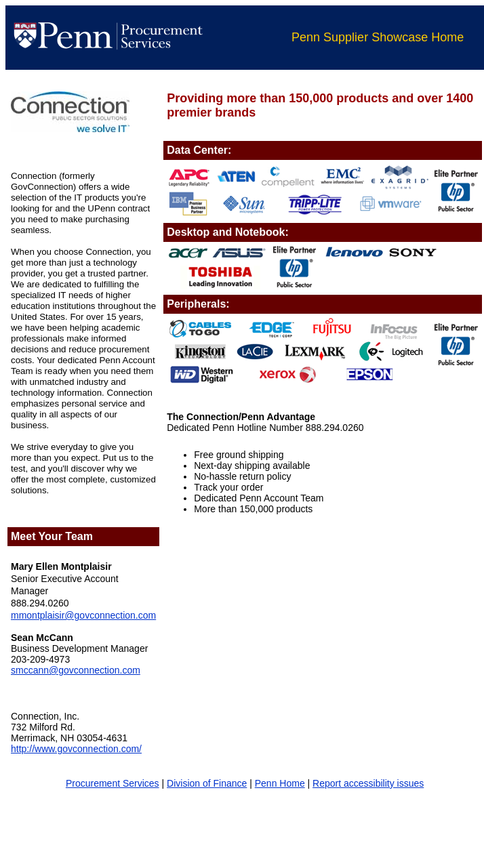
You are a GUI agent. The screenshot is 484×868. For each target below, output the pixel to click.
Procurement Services (113, 783)
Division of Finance (207, 783)
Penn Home (280, 783)
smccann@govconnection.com (76, 670)
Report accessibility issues (368, 783)
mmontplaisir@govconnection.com (83, 615)
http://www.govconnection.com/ (76, 749)
